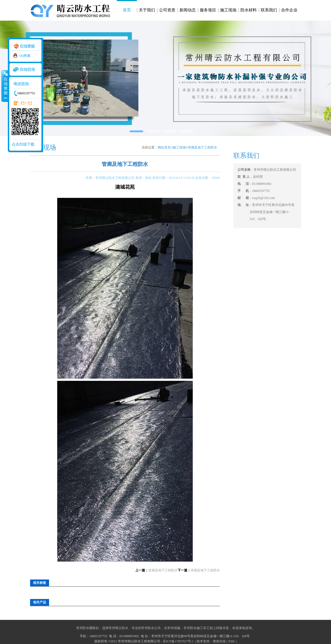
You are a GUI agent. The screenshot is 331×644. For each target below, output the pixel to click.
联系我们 (269, 10)
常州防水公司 (151, 628)
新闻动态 (188, 10)
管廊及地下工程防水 (203, 147)
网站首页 (164, 147)
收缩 (5, 86)
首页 (127, 10)
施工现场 (228, 10)
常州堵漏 (174, 628)
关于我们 (147, 10)
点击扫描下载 (23, 144)
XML (232, 641)
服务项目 (208, 10)
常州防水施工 (193, 628)
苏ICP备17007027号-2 (179, 641)
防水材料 (249, 10)
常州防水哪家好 (88, 628)
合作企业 (289, 10)
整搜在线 (219, 641)
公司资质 (167, 10)
